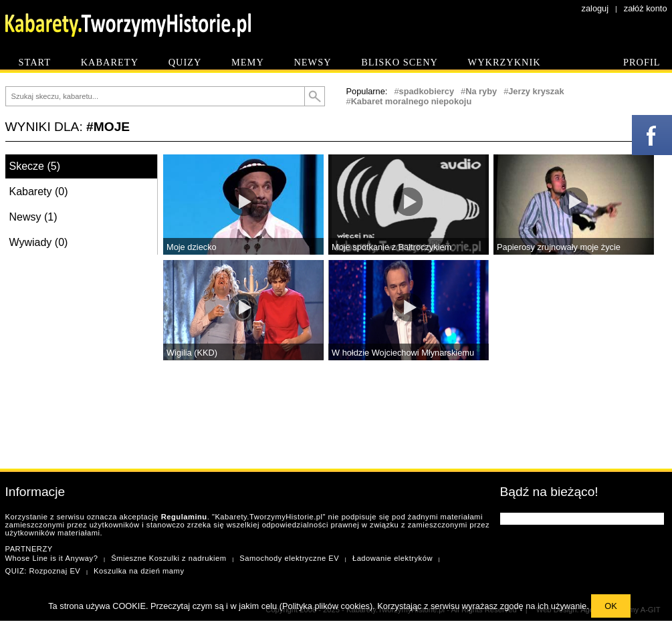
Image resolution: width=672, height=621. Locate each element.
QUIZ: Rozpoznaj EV (43, 571)
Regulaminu (184, 517)
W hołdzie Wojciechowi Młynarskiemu (403, 353)
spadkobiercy (427, 91)
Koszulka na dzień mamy (139, 571)
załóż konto (646, 8)
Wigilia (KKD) (192, 353)
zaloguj (595, 8)
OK (611, 606)
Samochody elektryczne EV (289, 558)
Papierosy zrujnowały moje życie (559, 247)
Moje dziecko (192, 247)
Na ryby (481, 91)
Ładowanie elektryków (393, 558)
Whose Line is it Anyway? (52, 558)
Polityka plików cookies (326, 606)
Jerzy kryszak (536, 91)
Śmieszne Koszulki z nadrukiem (169, 558)
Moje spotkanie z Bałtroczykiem (391, 247)
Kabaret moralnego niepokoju (412, 101)
